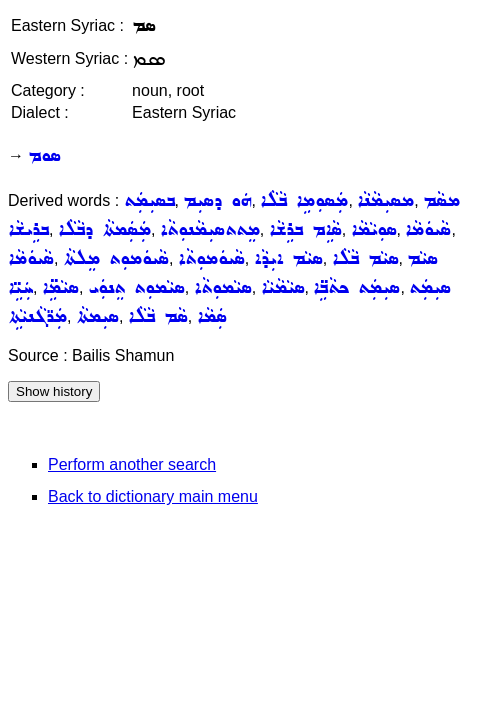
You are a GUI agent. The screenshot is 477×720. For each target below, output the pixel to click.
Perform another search (132, 464)
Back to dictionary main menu (153, 496)
